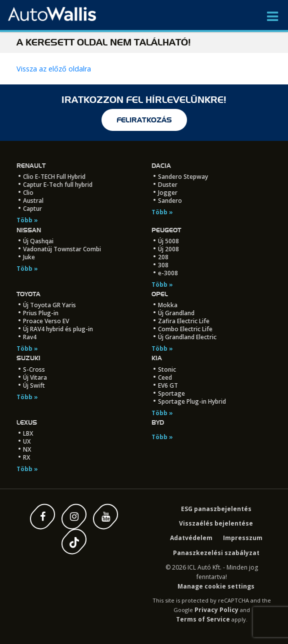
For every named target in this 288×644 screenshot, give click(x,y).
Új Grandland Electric (187, 337)
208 (163, 257)
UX (27, 441)
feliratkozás (144, 120)
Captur (32, 209)
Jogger (168, 193)
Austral (33, 201)
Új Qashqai (38, 241)
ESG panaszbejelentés (216, 509)
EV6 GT (168, 385)
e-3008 (168, 273)
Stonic (167, 369)
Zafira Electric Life (184, 321)
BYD (158, 422)
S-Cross (34, 369)
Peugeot (166, 230)
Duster (168, 185)
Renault (31, 166)
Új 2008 (168, 249)
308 (163, 265)
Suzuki (28, 358)
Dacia (161, 166)
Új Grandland (176, 313)
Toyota (28, 294)
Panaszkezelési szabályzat (216, 553)
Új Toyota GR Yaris (49, 305)
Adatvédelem (191, 538)
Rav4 (30, 337)
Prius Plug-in (41, 313)
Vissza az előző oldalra (54, 69)
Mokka (168, 305)
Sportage (171, 393)
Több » (27, 220)
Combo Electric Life (185, 329)
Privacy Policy (216, 610)
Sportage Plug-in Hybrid (192, 401)
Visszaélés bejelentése (216, 523)
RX (26, 457)
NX (27, 449)
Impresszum (243, 538)
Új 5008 (168, 241)
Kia (157, 358)
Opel (160, 294)
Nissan (29, 230)
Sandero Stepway (183, 177)
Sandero (170, 201)
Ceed (165, 377)
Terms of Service (203, 619)
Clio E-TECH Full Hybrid (54, 177)
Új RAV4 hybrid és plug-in (58, 329)
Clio (28, 193)
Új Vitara (35, 377)
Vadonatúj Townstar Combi (62, 249)
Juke (29, 257)
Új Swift (34, 385)
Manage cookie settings (216, 586)
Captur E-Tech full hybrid (58, 185)
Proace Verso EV (46, 321)
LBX (28, 433)
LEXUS (27, 422)
